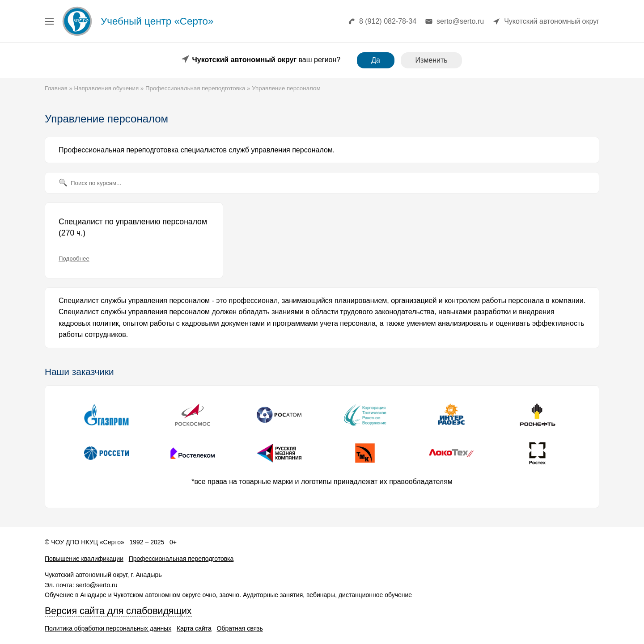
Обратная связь (240, 628)
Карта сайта (194, 628)
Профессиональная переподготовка (181, 559)
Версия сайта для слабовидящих (118, 611)
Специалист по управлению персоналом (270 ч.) (133, 227)
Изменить (431, 60)
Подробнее (74, 259)
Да (376, 60)
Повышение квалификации (84, 559)
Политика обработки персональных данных (108, 628)
